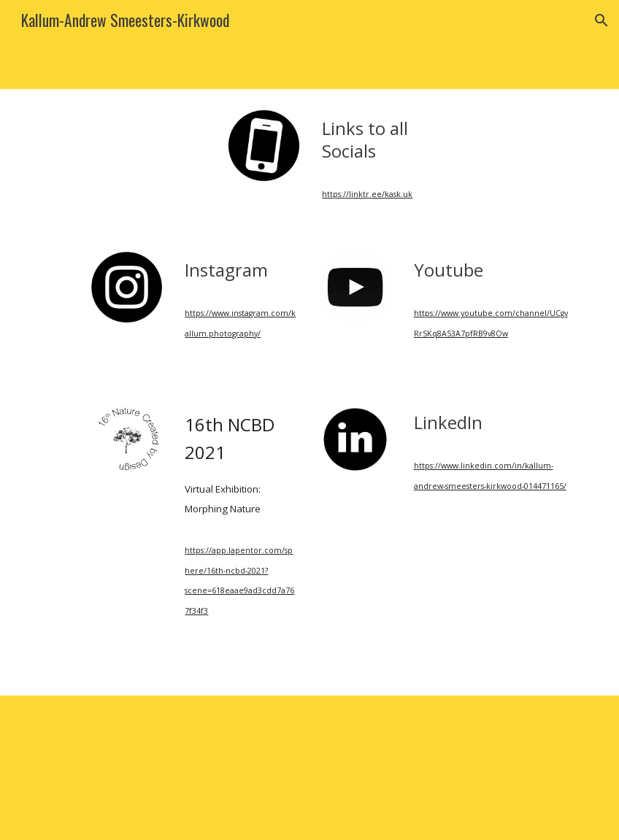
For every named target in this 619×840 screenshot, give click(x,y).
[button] (601, 20)
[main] (378, 139)
